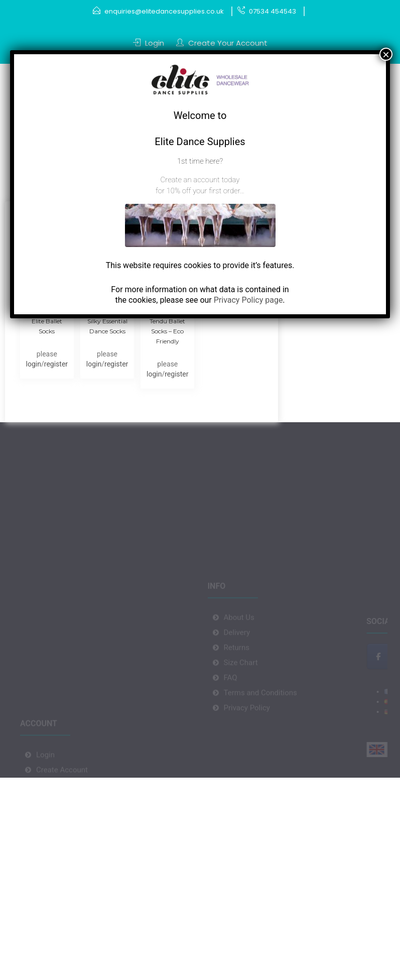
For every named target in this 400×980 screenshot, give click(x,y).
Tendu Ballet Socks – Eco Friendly (167, 331)
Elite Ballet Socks (47, 326)
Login (155, 43)
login (34, 364)
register (56, 364)
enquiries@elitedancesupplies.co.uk (164, 11)
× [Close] (386, 54)
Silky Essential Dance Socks (107, 326)
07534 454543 (273, 11)
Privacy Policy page (248, 300)
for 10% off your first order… (200, 191)
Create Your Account (228, 43)
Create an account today (200, 180)
